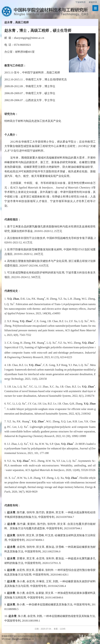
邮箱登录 (93, 2)
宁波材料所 (81, 2)
